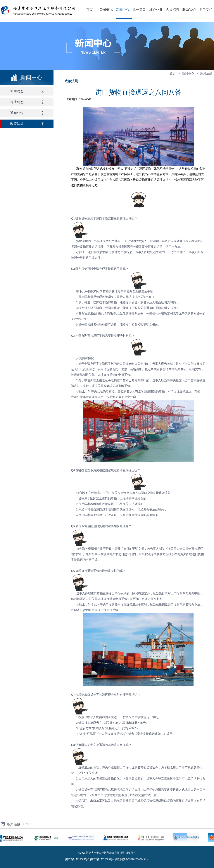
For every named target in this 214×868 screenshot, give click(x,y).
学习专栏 (206, 10)
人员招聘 (172, 10)
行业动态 (17, 102)
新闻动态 (17, 91)
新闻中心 (123, 10)
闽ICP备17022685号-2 (77, 859)
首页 (89, 10)
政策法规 (17, 124)
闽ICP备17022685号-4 (102, 859)
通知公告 (17, 113)
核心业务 (156, 10)
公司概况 (106, 10)
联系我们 (189, 10)
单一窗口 (139, 10)
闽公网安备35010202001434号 (132, 859)
